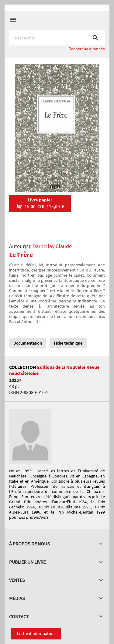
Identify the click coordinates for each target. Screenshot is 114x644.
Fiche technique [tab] (68, 343)
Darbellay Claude (52, 246)
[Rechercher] (57, 38)
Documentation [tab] (28, 343)
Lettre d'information (36, 633)
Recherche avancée (87, 49)
